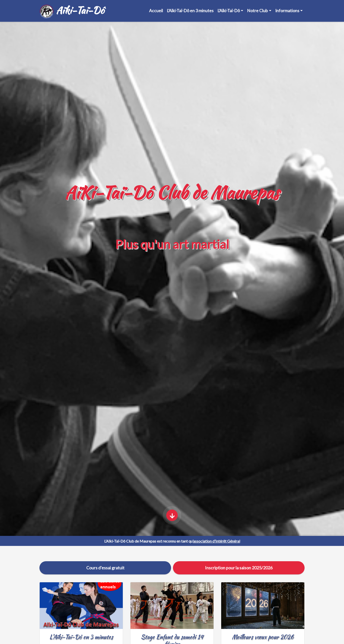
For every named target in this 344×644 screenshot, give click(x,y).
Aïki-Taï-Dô (72, 11)
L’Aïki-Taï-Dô (229, 11)
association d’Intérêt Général (217, 541)
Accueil (156, 11)
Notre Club (257, 11)
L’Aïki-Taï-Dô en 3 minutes (190, 11)
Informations (287, 11)
